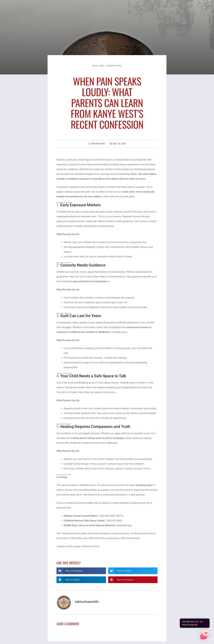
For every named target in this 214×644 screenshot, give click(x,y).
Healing (98, 66)
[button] (81, 571)
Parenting (114, 66)
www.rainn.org (124, 525)
